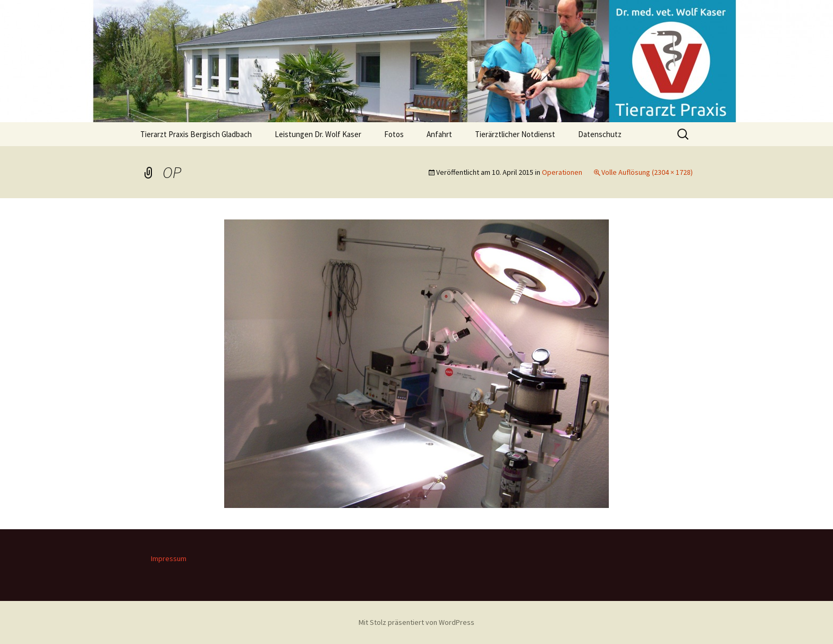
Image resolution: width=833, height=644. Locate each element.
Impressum (169, 558)
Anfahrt (439, 134)
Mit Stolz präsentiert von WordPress (416, 622)
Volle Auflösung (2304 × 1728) (647, 172)
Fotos (394, 134)
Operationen (562, 172)
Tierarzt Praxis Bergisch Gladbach (196, 134)
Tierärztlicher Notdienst (515, 134)
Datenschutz (600, 134)
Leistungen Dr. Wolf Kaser (318, 134)
